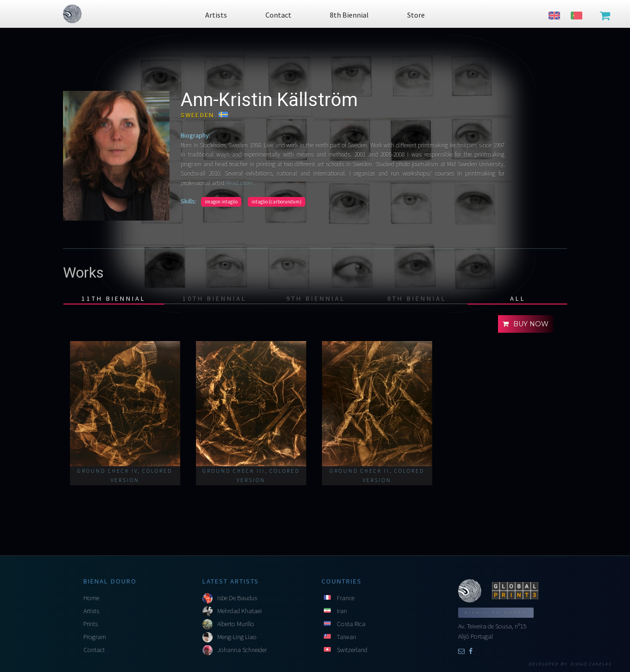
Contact (94, 650)
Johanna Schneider (242, 650)
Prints (91, 624)
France (346, 598)
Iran (342, 611)
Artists (91, 611)
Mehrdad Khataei (239, 611)
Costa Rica (351, 624)
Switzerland (352, 650)
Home (91, 598)
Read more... (241, 183)
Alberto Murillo (236, 624)
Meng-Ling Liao (237, 637)
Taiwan (346, 637)
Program (95, 637)
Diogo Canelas (591, 664)
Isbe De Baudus (237, 598)
